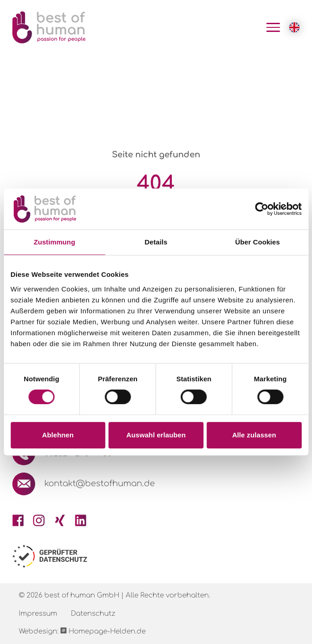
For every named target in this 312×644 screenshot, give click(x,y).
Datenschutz (93, 614)
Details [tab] (156, 242)
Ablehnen (58, 435)
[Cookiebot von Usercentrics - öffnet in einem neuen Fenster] (262, 209)
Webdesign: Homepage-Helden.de (82, 631)
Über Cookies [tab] (258, 242)
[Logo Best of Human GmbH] (49, 27)
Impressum (38, 614)
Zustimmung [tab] (55, 242)
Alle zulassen (254, 435)
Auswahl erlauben (156, 435)
